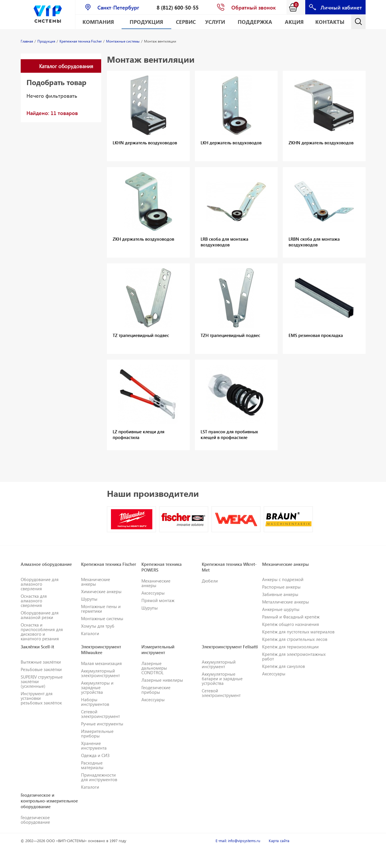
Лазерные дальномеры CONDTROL (154, 668)
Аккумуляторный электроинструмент (100, 673)
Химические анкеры (101, 591)
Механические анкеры (96, 582)
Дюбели (210, 581)
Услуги (215, 22)
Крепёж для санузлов (284, 666)
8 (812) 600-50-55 (178, 7)
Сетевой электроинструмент (100, 714)
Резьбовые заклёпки (41, 669)
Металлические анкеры (286, 602)
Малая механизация (101, 663)
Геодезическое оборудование (35, 820)
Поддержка (255, 22)
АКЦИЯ (294, 22)
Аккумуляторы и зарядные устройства (97, 687)
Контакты (330, 22)
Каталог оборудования (66, 66)
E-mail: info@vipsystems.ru (238, 841)
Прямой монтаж (158, 600)
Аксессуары (153, 593)
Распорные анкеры (281, 587)
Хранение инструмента (94, 746)
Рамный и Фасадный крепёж (291, 617)
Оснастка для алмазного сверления (34, 601)
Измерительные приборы (97, 733)
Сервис (186, 22)
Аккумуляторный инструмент (219, 664)
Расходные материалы (92, 765)
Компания (98, 22)
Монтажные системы (102, 618)
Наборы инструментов (95, 702)
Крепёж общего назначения (291, 624)
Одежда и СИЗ (95, 755)
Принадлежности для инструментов (99, 777)
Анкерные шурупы (281, 609)
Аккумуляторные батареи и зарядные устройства (222, 679)
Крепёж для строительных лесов (295, 639)
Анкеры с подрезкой (283, 579)
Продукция (146, 22)
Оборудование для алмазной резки (40, 615)
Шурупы (89, 599)
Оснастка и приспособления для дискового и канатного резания (42, 632)
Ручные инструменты (102, 724)
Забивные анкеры (280, 594)
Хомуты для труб (98, 626)
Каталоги (90, 633)
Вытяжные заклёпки (41, 662)
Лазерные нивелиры (162, 680)
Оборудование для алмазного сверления (40, 584)
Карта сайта (279, 841)
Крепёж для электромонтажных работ (294, 656)
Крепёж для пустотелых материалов (298, 632)
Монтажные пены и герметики (101, 609)
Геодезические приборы (156, 690)
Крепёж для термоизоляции (290, 647)
